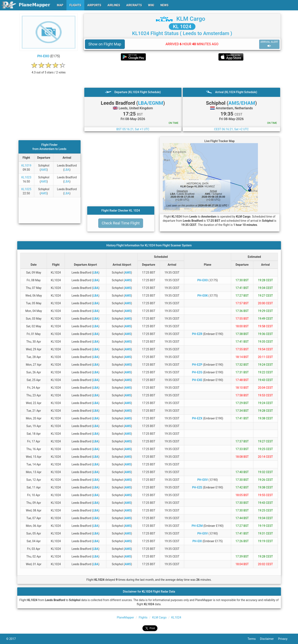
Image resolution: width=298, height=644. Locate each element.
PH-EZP (197, 365)
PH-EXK (202, 296)
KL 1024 (182, 27)
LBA (67, 170)
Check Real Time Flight (121, 223)
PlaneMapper (126, 617)
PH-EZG (197, 372)
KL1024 (176, 617)
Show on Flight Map (105, 44)
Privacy (285, 639)
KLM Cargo (191, 19)
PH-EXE (197, 380)
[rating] (49, 70)
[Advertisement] (182, 74)
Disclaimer (269, 639)
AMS (44, 170)
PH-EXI (197, 541)
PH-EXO (43, 56)
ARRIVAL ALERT (269, 44)
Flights (143, 617)
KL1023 (26, 177)
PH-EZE (197, 487)
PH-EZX (197, 418)
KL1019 (26, 166)
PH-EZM (197, 526)
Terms (254, 639)
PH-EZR (197, 334)
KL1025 (26, 189)
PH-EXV (202, 480)
